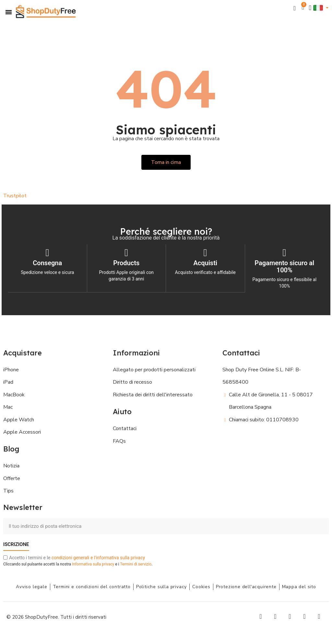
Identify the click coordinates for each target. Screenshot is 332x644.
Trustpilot (15, 196)
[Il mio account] (310, 8)
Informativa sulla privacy (93, 564)
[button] (295, 8)
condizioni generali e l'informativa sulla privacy (98, 558)
